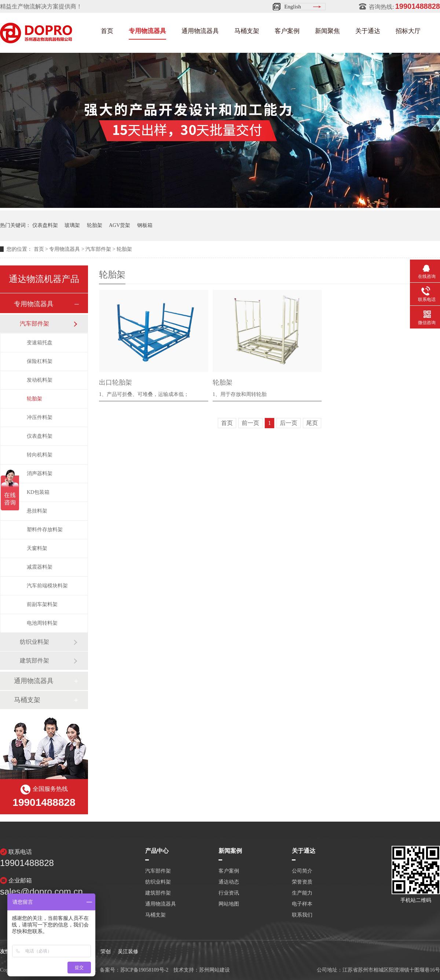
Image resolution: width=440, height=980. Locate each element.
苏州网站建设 (214, 970)
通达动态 (229, 882)
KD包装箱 (38, 492)
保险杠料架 (40, 361)
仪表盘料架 (45, 225)
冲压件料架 (40, 417)
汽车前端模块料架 (47, 586)
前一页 (250, 423)
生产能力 (302, 893)
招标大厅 (408, 31)
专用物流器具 (147, 31)
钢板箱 (145, 225)
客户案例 (287, 31)
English (293, 7)
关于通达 (368, 31)
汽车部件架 (98, 249)
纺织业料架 (34, 642)
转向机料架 (40, 455)
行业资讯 (229, 893)
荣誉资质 (302, 882)
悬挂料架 (37, 511)
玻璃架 (72, 225)
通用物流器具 (200, 31)
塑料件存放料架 (45, 530)
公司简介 (302, 871)
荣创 (106, 952)
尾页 (312, 423)
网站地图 (229, 904)
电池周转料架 (42, 623)
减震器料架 (40, 567)
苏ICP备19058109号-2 (144, 970)
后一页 (289, 423)
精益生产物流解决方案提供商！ (41, 6)
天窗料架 (37, 548)
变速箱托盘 (40, 343)
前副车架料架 (42, 604)
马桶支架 (247, 31)
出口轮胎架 (115, 382)
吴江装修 (128, 952)
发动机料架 (40, 380)
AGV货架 (120, 225)
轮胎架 (95, 225)
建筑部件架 (34, 660)
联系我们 (302, 915)
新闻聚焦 (327, 31)
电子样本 (302, 904)
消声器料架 (40, 474)
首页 (107, 31)
